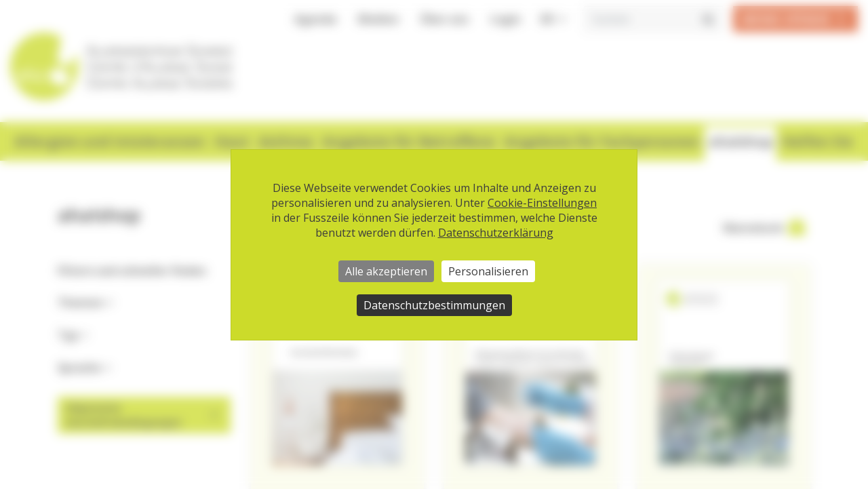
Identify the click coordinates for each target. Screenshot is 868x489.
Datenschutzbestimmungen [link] (434, 305)
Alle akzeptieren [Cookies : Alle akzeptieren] (386, 271)
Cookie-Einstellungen (542, 203)
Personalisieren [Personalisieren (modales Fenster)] (488, 271)
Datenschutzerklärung (496, 233)
